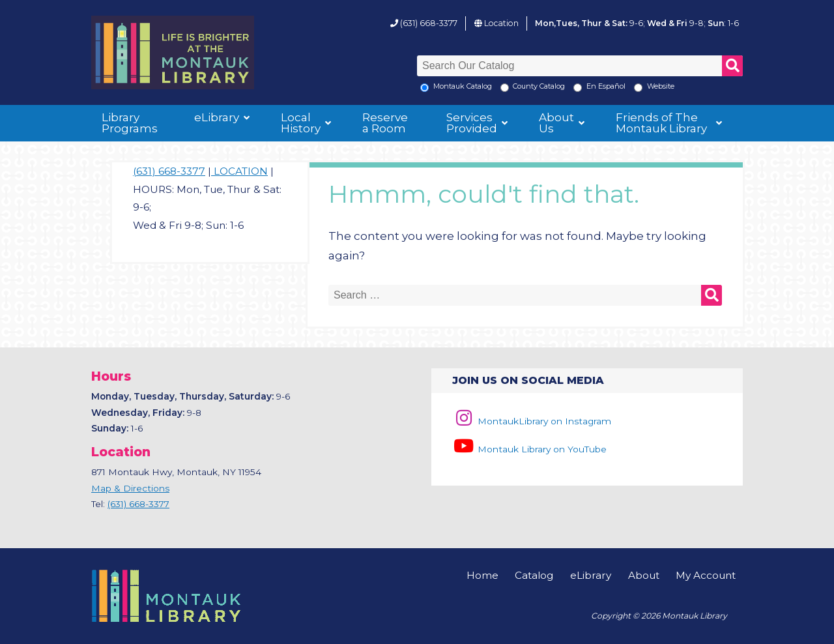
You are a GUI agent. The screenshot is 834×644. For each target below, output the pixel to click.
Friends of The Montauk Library (661, 123)
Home (482, 575)
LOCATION (239, 171)
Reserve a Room (385, 123)
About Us (556, 123)
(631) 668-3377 (429, 23)
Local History (301, 123)
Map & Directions (130, 488)
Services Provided (472, 123)
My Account (706, 575)
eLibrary (217, 117)
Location (501, 23)
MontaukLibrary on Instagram (531, 421)
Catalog (534, 575)
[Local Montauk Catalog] (424, 88)
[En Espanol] (578, 88)
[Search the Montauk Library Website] (638, 88)
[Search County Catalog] (505, 88)
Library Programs (130, 123)
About (644, 575)
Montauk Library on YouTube (529, 449)
